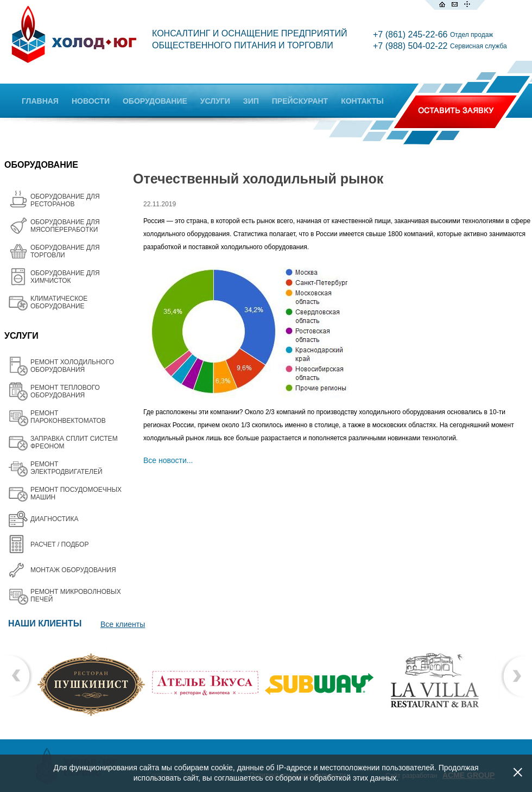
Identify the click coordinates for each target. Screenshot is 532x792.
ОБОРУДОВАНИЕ (155, 101)
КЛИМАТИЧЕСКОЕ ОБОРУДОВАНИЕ (59, 302)
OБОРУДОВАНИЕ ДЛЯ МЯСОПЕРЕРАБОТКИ (65, 226)
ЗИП (251, 101)
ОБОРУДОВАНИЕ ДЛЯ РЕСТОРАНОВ (65, 200)
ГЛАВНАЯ (40, 101)
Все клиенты (123, 624)
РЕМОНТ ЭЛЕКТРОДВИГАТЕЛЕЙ (66, 468)
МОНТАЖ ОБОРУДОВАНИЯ (73, 570)
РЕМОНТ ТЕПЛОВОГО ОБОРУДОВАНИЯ (65, 391)
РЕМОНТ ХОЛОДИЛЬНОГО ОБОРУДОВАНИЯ (72, 366)
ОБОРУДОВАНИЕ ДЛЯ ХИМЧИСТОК (65, 277)
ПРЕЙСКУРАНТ (300, 101)
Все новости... (168, 460)
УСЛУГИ (215, 101)
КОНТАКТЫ (362, 101)
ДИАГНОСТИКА (54, 519)
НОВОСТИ (91, 101)
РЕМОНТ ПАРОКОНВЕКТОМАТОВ (68, 417)
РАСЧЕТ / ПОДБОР (59, 544)
